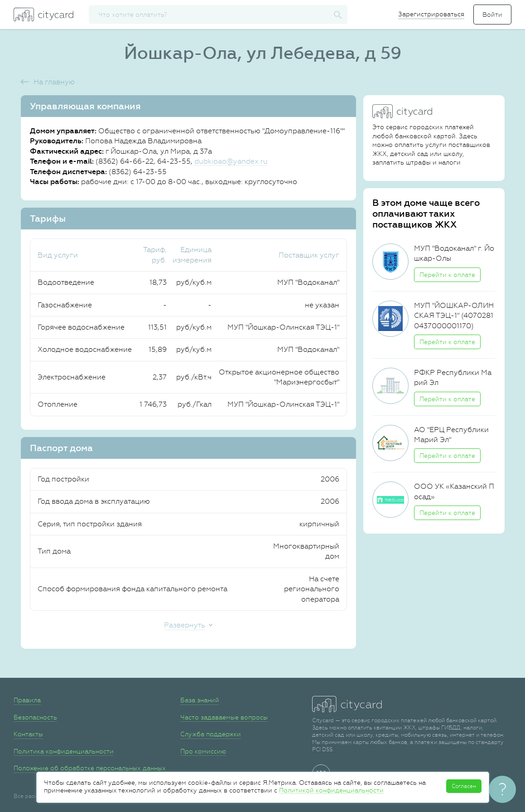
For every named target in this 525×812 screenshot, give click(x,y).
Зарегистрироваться (431, 14)
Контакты (28, 734)
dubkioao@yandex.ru (231, 161)
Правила (27, 700)
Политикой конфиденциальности (331, 790)
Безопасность (35, 717)
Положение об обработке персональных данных (90, 768)
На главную (54, 82)
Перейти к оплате (447, 275)
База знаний (200, 700)
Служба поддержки (211, 734)
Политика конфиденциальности (64, 751)
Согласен (464, 786)
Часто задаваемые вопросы (224, 717)
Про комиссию (203, 751)
